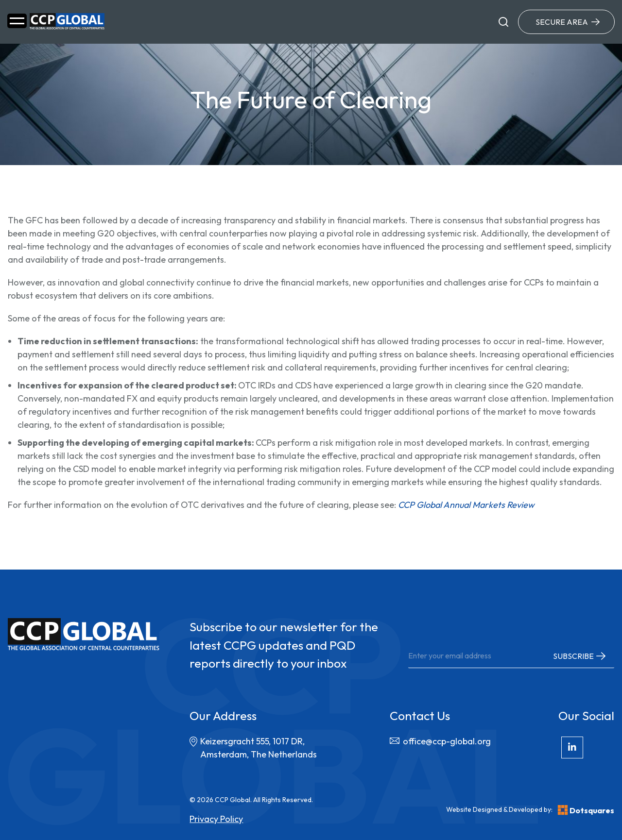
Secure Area (562, 22)
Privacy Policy (216, 819)
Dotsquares (586, 810)
